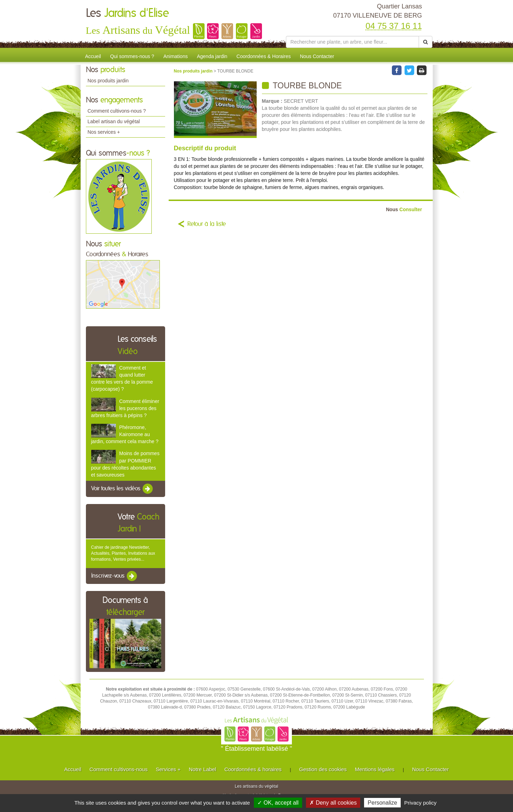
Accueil (93, 56)
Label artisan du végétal (114, 121)
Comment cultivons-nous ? (117, 111)
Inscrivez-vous (115, 576)
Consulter (404, 210)
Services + (168, 769)
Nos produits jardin (108, 81)
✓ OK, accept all (278, 803)
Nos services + (104, 132)
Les (127, 13)
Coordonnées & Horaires (264, 56)
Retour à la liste (207, 224)
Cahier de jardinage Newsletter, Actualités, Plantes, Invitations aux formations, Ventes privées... (123, 553)
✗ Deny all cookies (333, 803)
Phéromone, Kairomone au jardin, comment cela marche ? (125, 434)
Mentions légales (375, 769)
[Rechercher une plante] (353, 42)
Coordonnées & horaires (253, 769)
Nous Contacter (317, 56)
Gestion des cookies (323, 769)
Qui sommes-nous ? (132, 56)
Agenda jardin (212, 56)
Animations (176, 56)
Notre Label (202, 769)
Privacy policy (420, 803)
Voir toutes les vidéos (123, 489)
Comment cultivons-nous (118, 769)
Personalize (382, 803)
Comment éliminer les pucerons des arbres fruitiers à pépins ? (125, 408)
